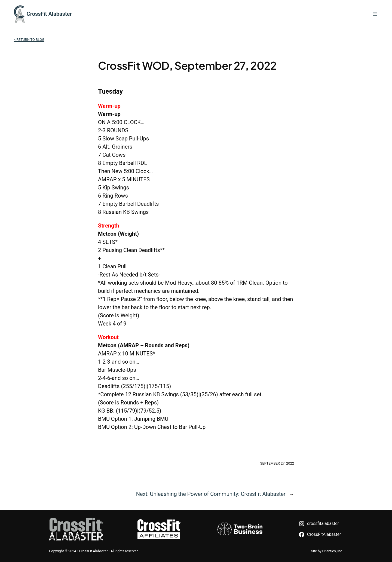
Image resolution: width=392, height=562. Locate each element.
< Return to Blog (29, 40)
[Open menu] (375, 14)
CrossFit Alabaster (49, 14)
